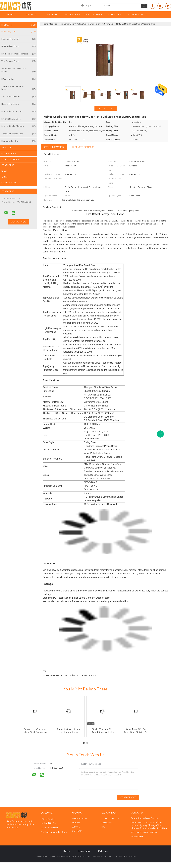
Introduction (79, 819)
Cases (5, 177)
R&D (103, 827)
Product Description (83, 147)
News (4, 171)
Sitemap (66, 851)
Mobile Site (103, 851)
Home (10, 15)
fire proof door (71, 675)
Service (76, 827)
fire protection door (53, 675)
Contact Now (105, 109)
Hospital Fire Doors (19, 104)
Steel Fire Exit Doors (19, 97)
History (76, 823)
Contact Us (114, 15)
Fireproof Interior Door (19, 112)
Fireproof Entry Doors (19, 119)
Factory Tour (73, 15)
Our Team (77, 831)
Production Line (110, 819)
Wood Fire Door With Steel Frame (19, 70)
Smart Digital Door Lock (19, 134)
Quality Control (94, 15)
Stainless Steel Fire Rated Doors (19, 88)
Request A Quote (138, 15)
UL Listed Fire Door (19, 46)
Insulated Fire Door (19, 39)
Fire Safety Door (19, 32)
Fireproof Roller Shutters (19, 126)
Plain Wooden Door (19, 141)
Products (31, 15)
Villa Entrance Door (19, 61)
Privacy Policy (84, 851)
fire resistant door (89, 675)
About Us (52, 15)
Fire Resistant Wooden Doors (19, 54)
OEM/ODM (107, 823)
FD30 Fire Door (19, 79)
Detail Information (54, 147)
